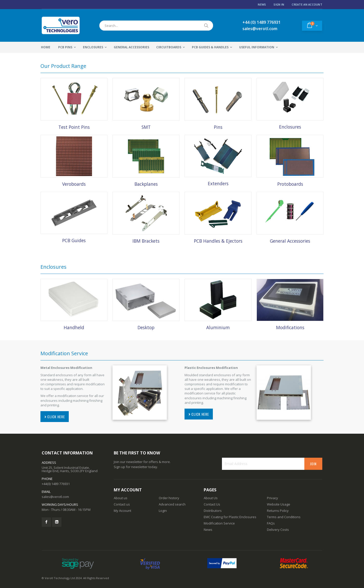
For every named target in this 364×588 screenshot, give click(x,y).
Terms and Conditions (284, 517)
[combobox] (156, 26)
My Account (122, 511)
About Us (211, 498)
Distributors (213, 511)
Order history (169, 498)
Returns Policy (278, 511)
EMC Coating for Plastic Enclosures (230, 517)
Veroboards (74, 184)
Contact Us (212, 504)
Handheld (74, 327)
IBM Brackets (146, 241)
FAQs (271, 523)
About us (121, 498)
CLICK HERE (55, 417)
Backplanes (146, 184)
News (262, 4)
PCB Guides (74, 240)
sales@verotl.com (55, 497)
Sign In (279, 4)
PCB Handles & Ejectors (218, 241)
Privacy (272, 498)
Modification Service (219, 523)
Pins (218, 127)
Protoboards (290, 184)
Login (163, 511)
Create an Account (307, 4)
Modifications (290, 327)
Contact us (122, 504)
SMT (146, 127)
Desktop (146, 327)
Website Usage (279, 504)
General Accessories (290, 241)
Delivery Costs (278, 530)
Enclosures (290, 127)
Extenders (218, 183)
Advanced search (172, 504)
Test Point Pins (74, 127)
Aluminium (218, 327)
